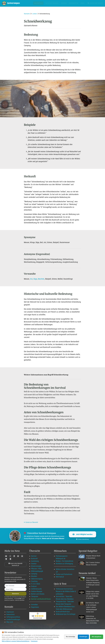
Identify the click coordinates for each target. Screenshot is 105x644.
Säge (35, 279)
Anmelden (34, 605)
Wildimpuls (38, 3)
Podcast (34, 586)
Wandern (34, 576)
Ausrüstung (35, 561)
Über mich (10, 622)
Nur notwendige (70, 637)
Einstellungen (83, 637)
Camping (34, 574)
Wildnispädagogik (37, 571)
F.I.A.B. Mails (36, 584)
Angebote (74, 3)
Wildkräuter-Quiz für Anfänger (66, 614)
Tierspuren (35, 596)
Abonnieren (15, 594)
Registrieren (35, 607)
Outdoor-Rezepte (37, 591)
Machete (41, 279)
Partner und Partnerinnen (64, 574)
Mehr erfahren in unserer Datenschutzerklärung (16, 641)
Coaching (34, 581)
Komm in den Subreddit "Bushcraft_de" (15, 564)
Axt (31, 279)
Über (82, 3)
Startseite (27, 14)
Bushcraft (34, 559)
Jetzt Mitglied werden (82, 534)
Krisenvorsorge (36, 566)
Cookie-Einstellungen (13, 619)
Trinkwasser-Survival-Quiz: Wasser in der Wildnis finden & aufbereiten (66, 591)
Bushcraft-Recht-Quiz (63, 612)
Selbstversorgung (37, 579)
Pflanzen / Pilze (36, 569)
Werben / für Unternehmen (64, 561)
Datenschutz (10, 614)
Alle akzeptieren (97, 637)
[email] (15, 589)
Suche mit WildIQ (95, 3)
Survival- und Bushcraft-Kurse (41, 599)
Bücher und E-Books (38, 594)
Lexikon (35, 14)
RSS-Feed (59, 577)
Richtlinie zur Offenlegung (64, 564)
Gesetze (34, 564)
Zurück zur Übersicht (31, 522)
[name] (15, 586)
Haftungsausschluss (13, 617)
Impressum (10, 612)
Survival (34, 556)
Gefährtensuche (36, 589)
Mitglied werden (52, 3)
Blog (64, 3)
